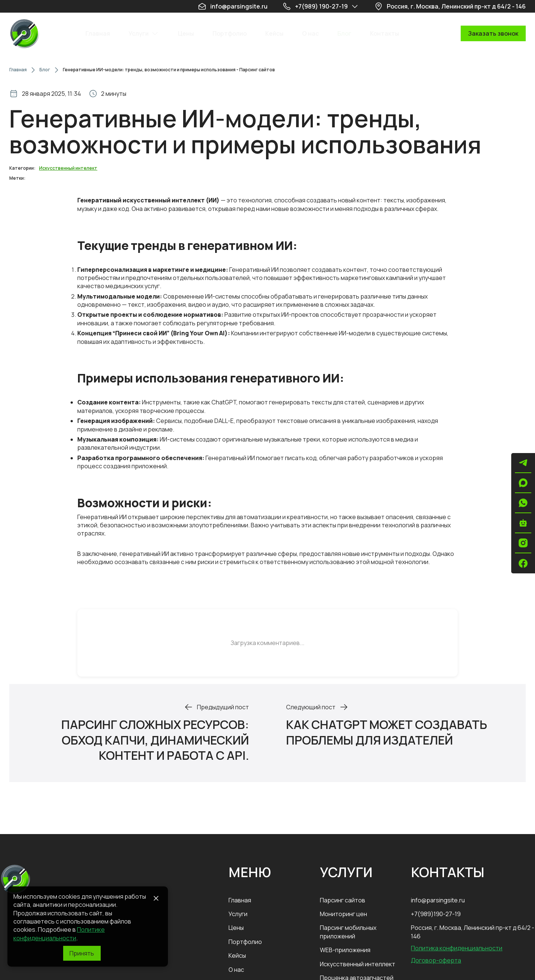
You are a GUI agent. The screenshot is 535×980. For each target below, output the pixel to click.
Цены (236, 928)
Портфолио (245, 942)
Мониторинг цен (343, 914)
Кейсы (237, 955)
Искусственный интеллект (358, 964)
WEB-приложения (345, 950)
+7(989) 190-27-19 (321, 6)
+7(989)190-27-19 (436, 914)
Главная (18, 70)
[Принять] (82, 953)
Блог (45, 70)
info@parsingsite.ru (438, 900)
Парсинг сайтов (343, 900)
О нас (236, 970)
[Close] (156, 898)
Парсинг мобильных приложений (348, 932)
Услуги (238, 914)
